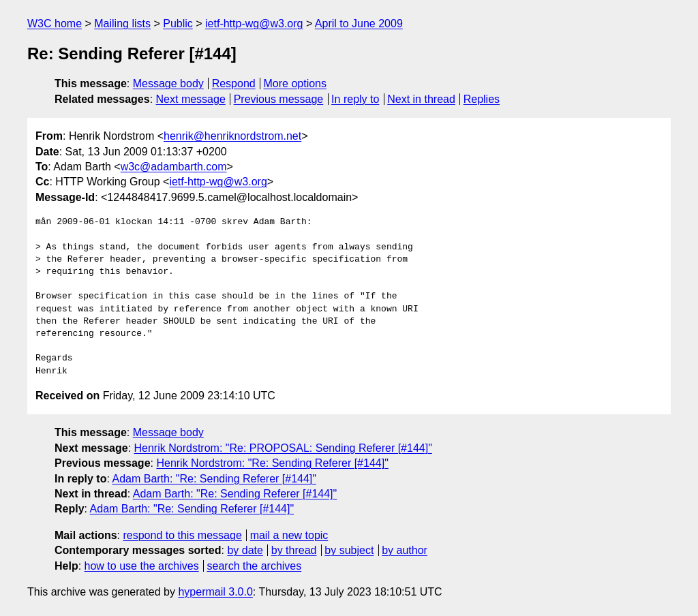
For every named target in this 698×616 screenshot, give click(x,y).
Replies (482, 99)
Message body (168, 83)
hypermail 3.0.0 (215, 592)
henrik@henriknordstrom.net (232, 136)
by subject (349, 550)
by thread (294, 550)
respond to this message (182, 535)
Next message (191, 99)
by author (405, 550)
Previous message (279, 99)
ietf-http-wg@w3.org (254, 24)
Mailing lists (122, 24)
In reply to (355, 99)
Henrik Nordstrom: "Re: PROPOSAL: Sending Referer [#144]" (283, 448)
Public (178, 24)
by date (245, 550)
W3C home (55, 24)
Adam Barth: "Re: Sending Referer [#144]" (214, 479)
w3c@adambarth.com (174, 167)
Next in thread (421, 99)
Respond (234, 83)
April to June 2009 (359, 24)
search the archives (255, 566)
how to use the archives (142, 566)
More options (295, 83)
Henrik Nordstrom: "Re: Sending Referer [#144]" (272, 463)
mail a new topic (289, 535)
